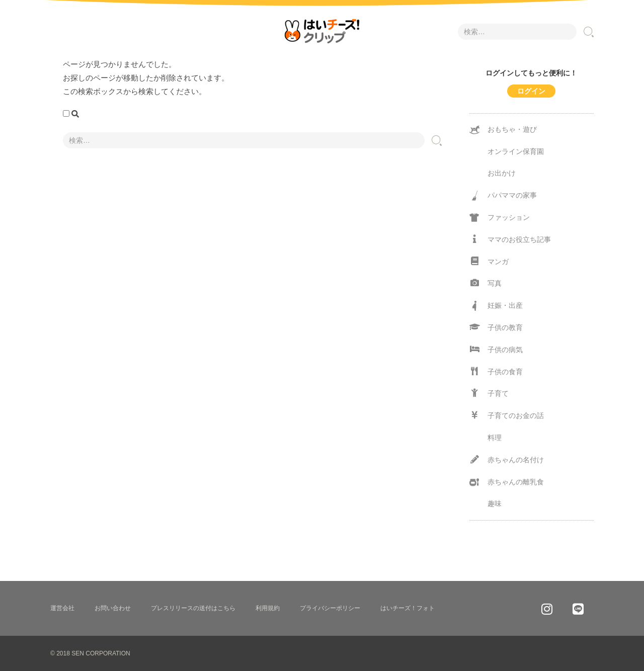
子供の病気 (496, 349)
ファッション (500, 218)
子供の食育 (496, 371)
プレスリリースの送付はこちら (193, 608)
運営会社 (62, 608)
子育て (489, 393)
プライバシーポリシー (330, 608)
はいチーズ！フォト (408, 608)
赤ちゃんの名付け (507, 459)
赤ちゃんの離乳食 (507, 482)
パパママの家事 (503, 196)
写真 (486, 283)
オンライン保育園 (516, 151)
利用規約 (268, 608)
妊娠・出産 (496, 306)
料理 (495, 438)
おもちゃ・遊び (503, 130)
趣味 (495, 504)
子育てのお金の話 (507, 415)
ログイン (531, 91)
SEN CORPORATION (101, 653)
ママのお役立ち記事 (510, 239)
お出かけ (502, 173)
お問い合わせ (113, 608)
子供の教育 (496, 327)
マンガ (489, 261)
